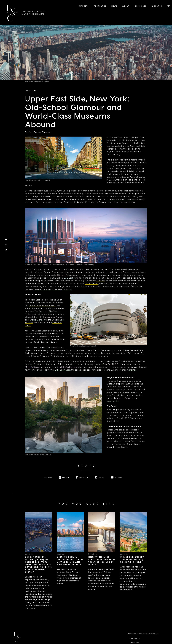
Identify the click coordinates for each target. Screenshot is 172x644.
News (114, 6)
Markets (84, 6)
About (126, 6)
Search (158, 6)
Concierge (141, 6)
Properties (100, 6)
